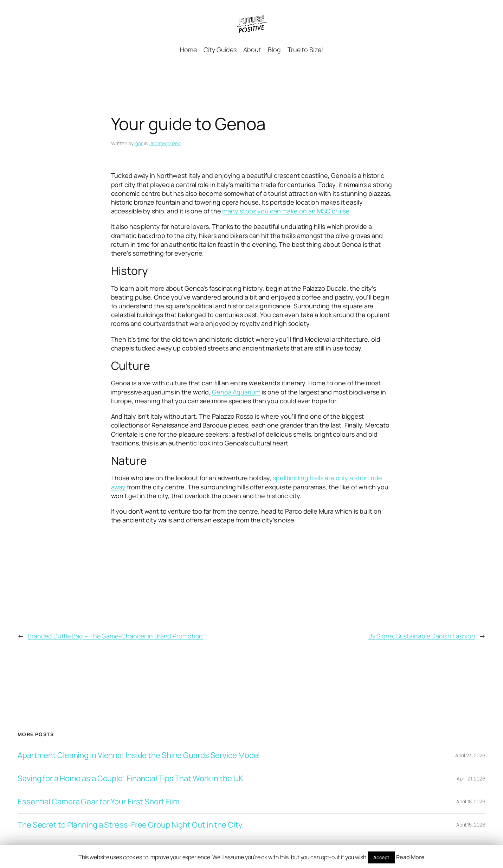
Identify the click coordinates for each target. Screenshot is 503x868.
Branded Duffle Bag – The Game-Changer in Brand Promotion (115, 636)
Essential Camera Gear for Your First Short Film (99, 802)
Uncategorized (165, 143)
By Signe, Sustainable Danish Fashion (422, 636)
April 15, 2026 (471, 825)
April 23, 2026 (470, 755)
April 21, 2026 (471, 779)
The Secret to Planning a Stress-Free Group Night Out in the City (130, 825)
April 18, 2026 (471, 801)
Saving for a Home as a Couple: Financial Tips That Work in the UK (130, 779)
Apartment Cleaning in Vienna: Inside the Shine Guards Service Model (139, 755)
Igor (138, 143)
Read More (410, 857)
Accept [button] (381, 857)
